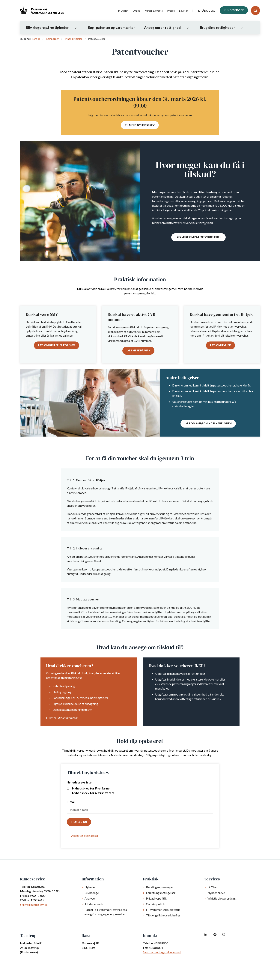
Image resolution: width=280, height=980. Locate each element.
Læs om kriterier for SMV (57, 345)
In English (123, 11)
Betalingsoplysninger (160, 887)
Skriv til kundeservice (34, 905)
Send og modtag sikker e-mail (162, 952)
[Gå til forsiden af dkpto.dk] (42, 11)
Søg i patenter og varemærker (111, 28)
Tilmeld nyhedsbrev (140, 125)
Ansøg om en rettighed (162, 28)
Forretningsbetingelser (161, 893)
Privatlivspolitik (156, 898)
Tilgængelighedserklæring (163, 915)
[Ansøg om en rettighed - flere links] (187, 28)
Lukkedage (92, 893)
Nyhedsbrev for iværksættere (91, 793)
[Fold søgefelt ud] (255, 11)
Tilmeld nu (79, 822)
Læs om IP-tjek (220, 345)
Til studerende (94, 904)
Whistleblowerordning (222, 898)
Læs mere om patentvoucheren (198, 237)
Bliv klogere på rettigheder (47, 28)
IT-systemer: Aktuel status (163, 910)
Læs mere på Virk (138, 350)
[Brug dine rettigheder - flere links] (241, 28)
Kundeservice (234, 10)
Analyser (90, 898)
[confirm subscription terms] (68, 836)
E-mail (71, 802)
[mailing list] (68, 788)
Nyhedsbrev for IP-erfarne (88, 788)
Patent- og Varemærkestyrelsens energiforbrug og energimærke (106, 912)
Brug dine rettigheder (217, 28)
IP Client (213, 887)
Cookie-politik (155, 904)
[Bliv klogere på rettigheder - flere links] (75, 28)
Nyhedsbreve (216, 893)
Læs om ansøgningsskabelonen (208, 423)
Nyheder (90, 887)
